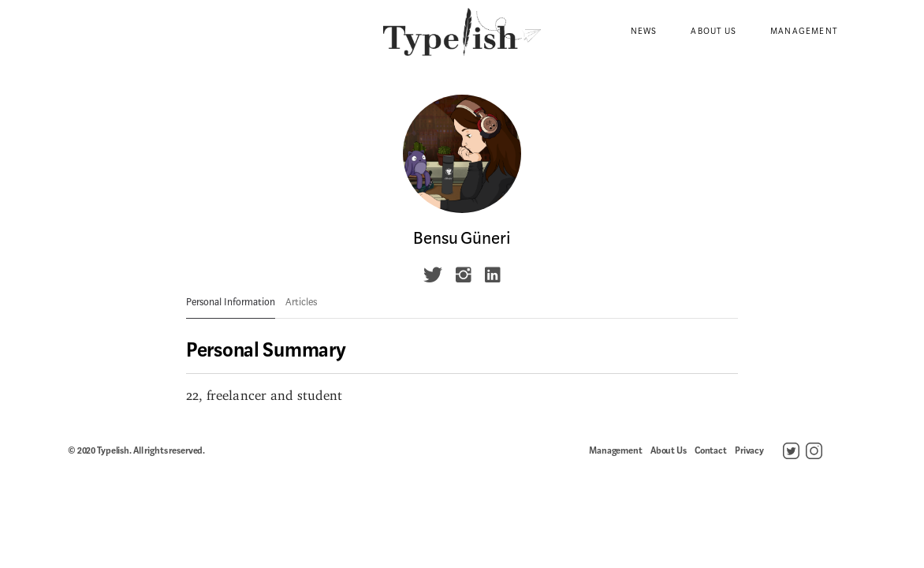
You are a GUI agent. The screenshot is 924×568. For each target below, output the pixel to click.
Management (804, 31)
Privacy (749, 450)
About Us (713, 31)
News (644, 31)
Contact (711, 450)
